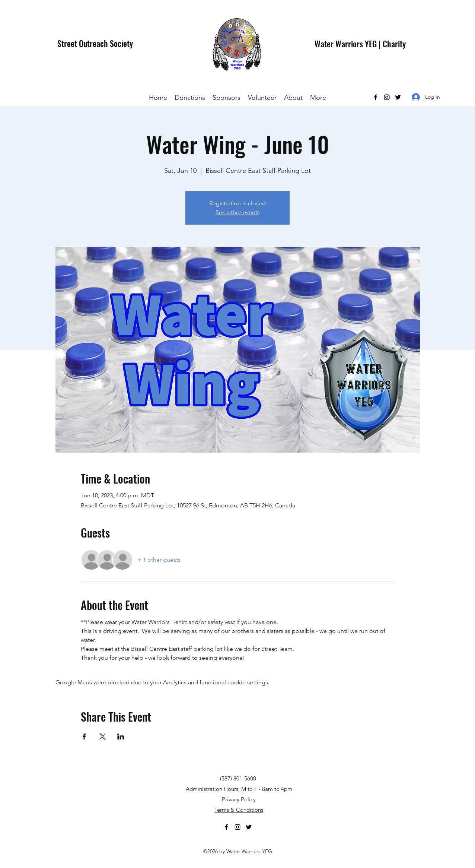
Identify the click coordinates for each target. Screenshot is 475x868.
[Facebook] (376, 97)
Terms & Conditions (239, 810)
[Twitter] (398, 97)
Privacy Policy (239, 799)
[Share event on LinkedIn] (121, 736)
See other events (238, 212)
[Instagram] (387, 97)
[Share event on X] (103, 736)
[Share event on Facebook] (84, 736)
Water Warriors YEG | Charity (360, 44)
